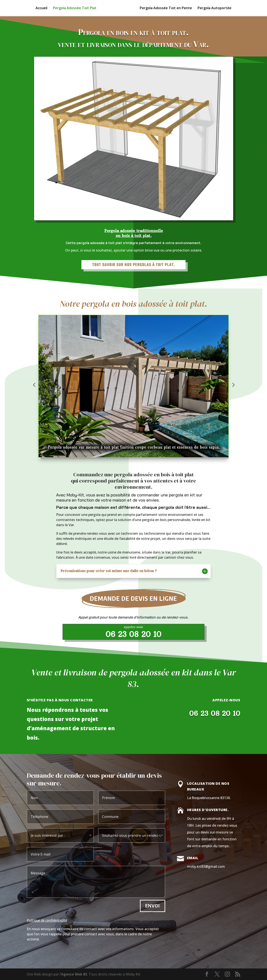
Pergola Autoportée (214, 8)
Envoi (153, 906)
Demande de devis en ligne (133, 598)
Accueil (41, 8)
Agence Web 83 (74, 974)
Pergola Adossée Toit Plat (75, 8)
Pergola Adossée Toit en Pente (166, 8)
